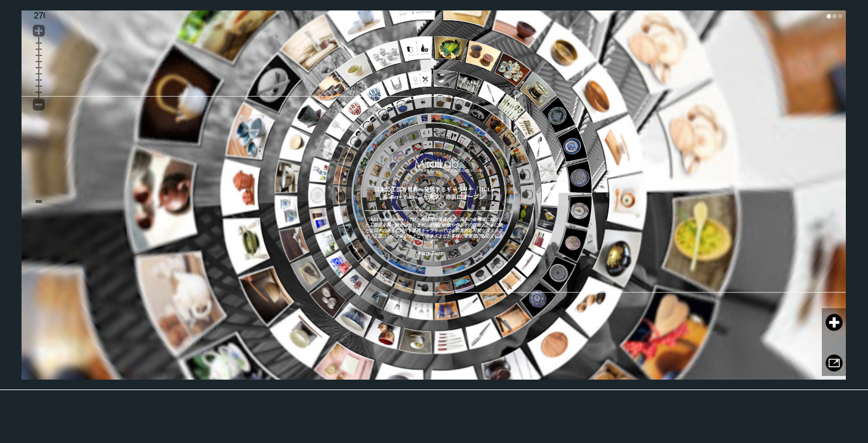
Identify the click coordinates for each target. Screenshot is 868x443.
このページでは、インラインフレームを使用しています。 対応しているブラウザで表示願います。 (434, 195)
